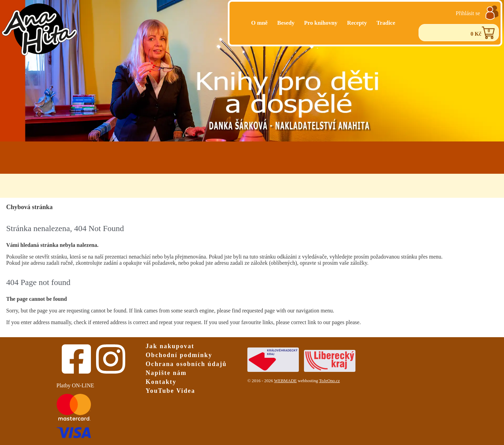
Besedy (286, 23)
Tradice (386, 23)
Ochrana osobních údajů (186, 364)
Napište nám (166, 373)
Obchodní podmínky (179, 355)
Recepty (357, 23)
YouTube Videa (171, 391)
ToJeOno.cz (330, 381)
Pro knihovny (321, 23)
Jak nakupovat (170, 346)
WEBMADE (285, 381)
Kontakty (161, 382)
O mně (259, 23)
